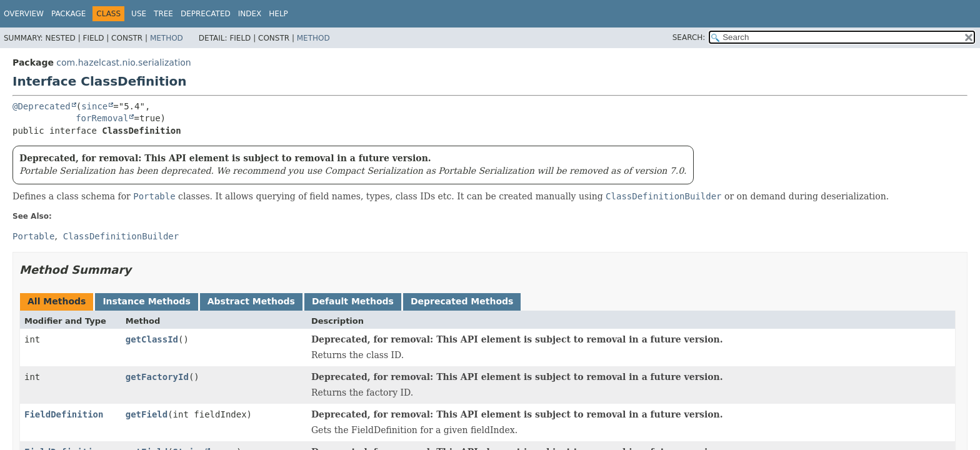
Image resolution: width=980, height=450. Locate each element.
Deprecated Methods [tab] (462, 301)
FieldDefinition (64, 414)
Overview (24, 14)
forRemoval (102, 118)
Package (68, 14)
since (94, 106)
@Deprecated (42, 106)
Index (250, 14)
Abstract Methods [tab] (251, 301)
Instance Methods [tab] (146, 301)
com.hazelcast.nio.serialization (123, 62)
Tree (163, 14)
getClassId (152, 339)
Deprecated (206, 14)
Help (278, 14)
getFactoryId (157, 377)
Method (167, 38)
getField (147, 414)
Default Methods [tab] (353, 301)
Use (139, 14)
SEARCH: (689, 37)
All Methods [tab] (57, 301)
